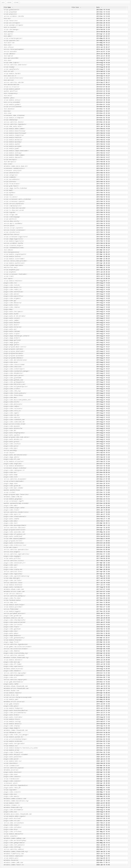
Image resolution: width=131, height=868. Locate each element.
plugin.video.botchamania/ (14, 810)
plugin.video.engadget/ (12, 556)
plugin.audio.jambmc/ (12, 320)
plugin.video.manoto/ (12, 796)
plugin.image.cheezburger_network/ (17, 336)
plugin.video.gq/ (10, 301)
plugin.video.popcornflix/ (14, 296)
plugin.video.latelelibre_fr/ (15, 563)
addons (9, 2)
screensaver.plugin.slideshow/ (15, 468)
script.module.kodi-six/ (13, 761)
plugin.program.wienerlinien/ (15, 530)
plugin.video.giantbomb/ (13, 378)
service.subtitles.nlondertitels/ (16, 512)
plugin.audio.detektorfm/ (13, 428)
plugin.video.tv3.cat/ (12, 821)
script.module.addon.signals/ (15, 816)
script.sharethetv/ (11, 763)
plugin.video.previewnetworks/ (15, 713)
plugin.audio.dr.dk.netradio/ (15, 316)
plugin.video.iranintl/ (12, 792)
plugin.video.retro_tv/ (12, 411)
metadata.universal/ (11, 770)
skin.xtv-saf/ (9, 71)
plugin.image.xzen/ (11, 483)
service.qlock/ (9, 226)
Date (98, 7)
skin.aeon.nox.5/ (10, 76)
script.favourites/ (11, 21)
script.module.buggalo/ (12, 611)
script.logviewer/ (10, 790)
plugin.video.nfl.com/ (12, 459)
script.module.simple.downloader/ (16, 151)
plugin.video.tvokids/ (12, 285)
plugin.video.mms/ (10, 397)
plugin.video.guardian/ (12, 629)
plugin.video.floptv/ (12, 627)
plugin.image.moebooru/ (12, 635)
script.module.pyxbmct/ (12, 104)
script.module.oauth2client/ (14, 263)
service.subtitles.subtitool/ (15, 528)
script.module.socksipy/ (13, 153)
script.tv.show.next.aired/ (14, 210)
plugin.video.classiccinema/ (14, 364)
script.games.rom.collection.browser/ (18, 647)
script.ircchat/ (10, 492)
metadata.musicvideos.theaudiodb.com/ (18, 814)
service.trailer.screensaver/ (15, 230)
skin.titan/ (8, 164)
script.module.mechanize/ (13, 140)
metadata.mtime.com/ (11, 695)
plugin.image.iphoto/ (12, 457)
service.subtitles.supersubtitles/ (17, 554)
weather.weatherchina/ (12, 490)
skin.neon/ (8, 60)
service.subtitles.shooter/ (14, 122)
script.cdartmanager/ (12, 29)
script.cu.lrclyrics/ (12, 87)
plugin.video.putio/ (11, 446)
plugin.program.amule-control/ (15, 347)
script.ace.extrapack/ (12, 23)
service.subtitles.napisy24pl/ (15, 673)
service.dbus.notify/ (12, 221)
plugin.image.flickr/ (12, 642)
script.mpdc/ (8, 190)
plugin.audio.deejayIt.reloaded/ (16, 754)
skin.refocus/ (9, 47)
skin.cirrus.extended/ (12, 102)
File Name (7, 7)
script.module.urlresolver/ (14, 461)
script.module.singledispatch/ (15, 254)
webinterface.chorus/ (12, 234)
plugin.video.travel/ (12, 510)
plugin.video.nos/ (10, 794)
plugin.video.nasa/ (11, 774)
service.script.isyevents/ (14, 228)
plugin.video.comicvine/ (13, 367)
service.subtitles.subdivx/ (14, 849)
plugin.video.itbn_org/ (12, 391)
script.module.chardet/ (12, 74)
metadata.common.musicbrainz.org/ (16, 801)
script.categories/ (11, 175)
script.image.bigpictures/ (14, 239)
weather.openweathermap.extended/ (16, 503)
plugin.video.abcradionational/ (15, 360)
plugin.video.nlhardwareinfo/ (15, 620)
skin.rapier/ (8, 278)
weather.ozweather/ (11, 836)
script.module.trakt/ (12, 803)
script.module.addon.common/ (14, 129)
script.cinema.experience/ (14, 265)
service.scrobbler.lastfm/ (14, 243)
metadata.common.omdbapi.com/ (15, 838)
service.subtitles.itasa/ (13, 583)
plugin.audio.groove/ (12, 442)
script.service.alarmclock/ (14, 204)
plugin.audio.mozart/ (12, 325)
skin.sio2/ (8, 45)
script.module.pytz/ (11, 858)
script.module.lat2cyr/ (12, 100)
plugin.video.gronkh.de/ (13, 616)
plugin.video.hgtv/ (11, 448)
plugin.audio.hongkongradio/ (14, 433)
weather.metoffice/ (11, 91)
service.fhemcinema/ (11, 609)
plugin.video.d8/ (10, 431)
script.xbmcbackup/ (11, 120)
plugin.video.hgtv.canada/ (14, 488)
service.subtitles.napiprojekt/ (15, 680)
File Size (75, 7)
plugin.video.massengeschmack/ (15, 525)
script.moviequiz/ (10, 159)
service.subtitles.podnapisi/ (15, 596)
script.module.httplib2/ (13, 640)
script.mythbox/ (10, 193)
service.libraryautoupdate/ (14, 49)
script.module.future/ (12, 719)
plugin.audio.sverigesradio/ (14, 743)
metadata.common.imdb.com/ (14, 862)
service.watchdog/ (10, 450)
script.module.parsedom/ (13, 146)
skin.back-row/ (9, 43)
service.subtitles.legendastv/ (15, 124)
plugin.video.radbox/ (12, 406)
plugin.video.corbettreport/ (14, 369)
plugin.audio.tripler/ (12, 334)
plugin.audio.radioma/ (12, 331)
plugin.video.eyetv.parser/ (14, 375)
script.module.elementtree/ (14, 135)
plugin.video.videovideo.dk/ (14, 422)
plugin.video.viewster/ (12, 781)
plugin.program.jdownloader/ (14, 351)
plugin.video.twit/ (11, 523)
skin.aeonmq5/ (9, 32)
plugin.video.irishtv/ (12, 389)
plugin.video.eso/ (10, 567)
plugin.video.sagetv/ (12, 413)
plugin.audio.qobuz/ (11, 633)
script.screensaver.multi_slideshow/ (17, 199)
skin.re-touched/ (10, 27)
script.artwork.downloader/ (14, 481)
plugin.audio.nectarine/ (13, 327)
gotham (16, 2)
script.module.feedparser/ (14, 708)
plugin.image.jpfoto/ (12, 345)
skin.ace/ (7, 18)
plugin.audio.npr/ (10, 329)
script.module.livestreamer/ (14, 259)
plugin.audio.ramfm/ (11, 684)
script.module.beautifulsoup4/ (15, 133)
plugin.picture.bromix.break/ (15, 424)
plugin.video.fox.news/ (12, 598)
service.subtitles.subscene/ (14, 655)
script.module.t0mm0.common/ (14, 155)
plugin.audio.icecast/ (12, 318)
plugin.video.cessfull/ (12, 444)
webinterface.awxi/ (11, 267)
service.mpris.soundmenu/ (13, 223)
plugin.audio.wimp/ (11, 475)
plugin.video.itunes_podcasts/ (15, 393)
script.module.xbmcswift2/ (14, 834)
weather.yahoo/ (9, 98)
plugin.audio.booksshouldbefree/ (16, 710)
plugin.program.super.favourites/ (16, 494)
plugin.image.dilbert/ (12, 338)
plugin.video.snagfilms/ (13, 464)
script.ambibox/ (10, 54)
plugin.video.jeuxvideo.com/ (14, 532)
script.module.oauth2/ (12, 144)
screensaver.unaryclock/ (13, 170)
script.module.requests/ (13, 693)
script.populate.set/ (12, 41)
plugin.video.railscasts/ (13, 408)
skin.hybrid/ (8, 56)
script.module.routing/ (12, 721)
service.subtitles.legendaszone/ (16, 644)
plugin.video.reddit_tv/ (13, 289)
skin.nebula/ (8, 250)
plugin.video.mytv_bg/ (12, 662)
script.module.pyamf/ (12, 148)
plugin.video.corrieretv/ (13, 624)
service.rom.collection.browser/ (16, 649)
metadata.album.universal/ (14, 669)
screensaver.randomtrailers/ (14, 168)
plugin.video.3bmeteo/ (12, 651)
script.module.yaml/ (11, 699)
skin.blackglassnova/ (12, 252)
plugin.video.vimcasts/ (12, 776)
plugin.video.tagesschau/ (13, 574)
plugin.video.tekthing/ (12, 847)
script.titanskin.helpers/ (14, 245)
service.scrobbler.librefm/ (14, 16)
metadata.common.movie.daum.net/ (16, 166)
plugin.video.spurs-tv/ (12, 514)
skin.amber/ (8, 36)
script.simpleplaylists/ (13, 206)
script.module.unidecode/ (13, 741)
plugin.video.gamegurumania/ (14, 843)
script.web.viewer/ (11, 547)
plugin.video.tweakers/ (12, 671)
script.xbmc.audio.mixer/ (13, 126)
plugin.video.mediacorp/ (13, 303)
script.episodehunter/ (12, 179)
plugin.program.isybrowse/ (14, 349)
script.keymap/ (9, 67)
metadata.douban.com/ (12, 691)
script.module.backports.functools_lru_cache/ (21, 748)
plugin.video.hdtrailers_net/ (15, 384)
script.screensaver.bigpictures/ (16, 237)
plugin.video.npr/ (10, 472)
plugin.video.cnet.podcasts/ (14, 845)
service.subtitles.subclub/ (14, 82)
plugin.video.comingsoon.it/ (14, 470)
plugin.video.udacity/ (12, 417)
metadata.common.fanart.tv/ (14, 865)
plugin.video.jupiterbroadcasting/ (17, 576)
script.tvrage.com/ (11, 215)
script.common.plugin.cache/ (14, 508)
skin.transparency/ (11, 93)
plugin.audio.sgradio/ (12, 435)
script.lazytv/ (9, 453)
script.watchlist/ (10, 219)
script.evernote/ (10, 182)
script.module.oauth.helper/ (14, 605)
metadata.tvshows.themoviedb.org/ (16, 658)
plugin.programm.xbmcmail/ (14, 358)
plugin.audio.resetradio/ (13, 717)
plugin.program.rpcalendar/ (14, 356)
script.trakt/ (9, 276)
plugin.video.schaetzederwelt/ (15, 516)
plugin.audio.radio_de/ (12, 788)
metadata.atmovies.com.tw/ (14, 618)
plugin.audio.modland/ (12, 323)
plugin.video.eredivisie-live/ (15, 545)
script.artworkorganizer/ (13, 38)
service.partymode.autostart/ (15, 613)
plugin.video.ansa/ (11, 362)
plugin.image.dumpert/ (12, 728)
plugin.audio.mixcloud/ (12, 818)
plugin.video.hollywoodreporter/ (16, 387)
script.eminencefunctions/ (14, 78)
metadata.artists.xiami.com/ (14, 591)
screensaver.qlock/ (11, 783)
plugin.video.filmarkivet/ (14, 752)
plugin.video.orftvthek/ (13, 832)
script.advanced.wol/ (12, 173)
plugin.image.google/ (12, 342)
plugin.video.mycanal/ (12, 426)
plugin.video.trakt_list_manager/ (16, 735)
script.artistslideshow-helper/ (15, 739)
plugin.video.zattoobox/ (13, 827)
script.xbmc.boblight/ (12, 578)
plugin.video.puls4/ (11, 759)
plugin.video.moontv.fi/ (13, 287)
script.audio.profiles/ (12, 558)
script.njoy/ (8, 195)
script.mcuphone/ (10, 272)
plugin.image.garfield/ (12, 340)
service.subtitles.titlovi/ (14, 561)
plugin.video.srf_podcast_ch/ (15, 534)
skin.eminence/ (9, 109)
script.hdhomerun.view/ (12, 732)
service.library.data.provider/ (15, 261)
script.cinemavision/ (12, 766)
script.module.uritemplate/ (14, 118)
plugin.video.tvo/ (10, 283)
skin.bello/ (8, 96)
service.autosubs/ (10, 51)
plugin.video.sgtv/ (11, 565)
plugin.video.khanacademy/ (14, 395)
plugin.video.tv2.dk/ (12, 415)
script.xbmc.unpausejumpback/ (15, 539)
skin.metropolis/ (10, 162)
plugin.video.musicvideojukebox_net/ (17, 400)
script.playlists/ (10, 14)
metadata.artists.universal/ (14, 702)
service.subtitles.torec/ (13, 572)
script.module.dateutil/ (13, 724)
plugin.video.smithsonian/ (14, 292)
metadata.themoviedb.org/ (13, 807)
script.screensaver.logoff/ (14, 501)
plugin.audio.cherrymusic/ (14, 312)
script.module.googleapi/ (13, 499)
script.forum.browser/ (12, 184)
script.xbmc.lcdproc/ (12, 63)
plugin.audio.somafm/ (12, 519)
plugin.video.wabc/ (11, 505)
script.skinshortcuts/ (12, 232)
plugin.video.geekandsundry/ (14, 638)
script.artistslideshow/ (13, 107)
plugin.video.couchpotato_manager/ (17, 371)
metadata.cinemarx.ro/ (12, 805)
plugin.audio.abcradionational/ (15, 455)
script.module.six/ (11, 746)
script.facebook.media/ (12, 600)
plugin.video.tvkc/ (11, 631)
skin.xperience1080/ (11, 58)
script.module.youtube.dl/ (14, 737)
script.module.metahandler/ (14, 466)
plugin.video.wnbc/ (11, 521)
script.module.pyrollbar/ (13, 607)
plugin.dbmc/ (8, 309)
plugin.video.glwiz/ (11, 706)
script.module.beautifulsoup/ (15, 131)
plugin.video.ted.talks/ (13, 580)
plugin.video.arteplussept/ (14, 675)
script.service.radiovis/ (13, 594)
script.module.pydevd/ (12, 89)
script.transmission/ (12, 779)
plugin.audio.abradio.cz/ (13, 439)
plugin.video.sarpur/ (12, 825)
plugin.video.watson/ (12, 294)
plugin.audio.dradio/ (12, 715)
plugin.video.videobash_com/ (14, 420)
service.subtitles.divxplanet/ (15, 479)
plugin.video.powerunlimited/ (15, 622)
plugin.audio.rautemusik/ (13, 587)
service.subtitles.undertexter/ (15, 65)
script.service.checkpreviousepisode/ (18, 697)
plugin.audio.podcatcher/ (13, 757)
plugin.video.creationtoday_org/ (16, 653)
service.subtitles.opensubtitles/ (16, 549)
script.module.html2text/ (13, 281)
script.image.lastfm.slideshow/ (15, 188)
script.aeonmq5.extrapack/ (14, 25)
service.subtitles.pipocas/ (14, 768)
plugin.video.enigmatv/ (12, 298)
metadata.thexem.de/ (11, 860)
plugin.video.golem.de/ (12, 486)
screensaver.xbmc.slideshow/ (14, 115)
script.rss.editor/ (11, 197)
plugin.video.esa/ (10, 812)
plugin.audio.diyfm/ (11, 314)
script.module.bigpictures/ (14, 241)
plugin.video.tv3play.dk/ (13, 569)
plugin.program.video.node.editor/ (17, 437)
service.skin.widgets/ (12, 552)
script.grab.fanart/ (11, 186)
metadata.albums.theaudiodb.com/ (16, 686)
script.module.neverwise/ (13, 585)
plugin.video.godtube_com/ (14, 380)
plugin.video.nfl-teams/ (13, 664)
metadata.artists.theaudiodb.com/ (16, 688)
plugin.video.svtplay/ (12, 726)
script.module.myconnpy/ (13, 142)
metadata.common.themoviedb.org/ (16, 851)
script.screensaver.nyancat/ (14, 201)
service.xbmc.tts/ (10, 602)
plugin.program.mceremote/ (14, 353)
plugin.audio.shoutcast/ (13, 772)
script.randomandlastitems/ (14, 248)
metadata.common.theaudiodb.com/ (16, 730)
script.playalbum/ (10, 12)
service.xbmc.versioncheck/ (14, 823)
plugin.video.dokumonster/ (14, 373)
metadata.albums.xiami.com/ (14, 589)
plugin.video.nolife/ (12, 402)
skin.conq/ (8, 113)
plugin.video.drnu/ (11, 829)
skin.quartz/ (8, 34)
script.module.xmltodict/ (13, 660)
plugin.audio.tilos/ (11, 305)
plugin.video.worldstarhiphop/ (15, 840)
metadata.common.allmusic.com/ (15, 799)
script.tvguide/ (10, 212)
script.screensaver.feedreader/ (15, 274)
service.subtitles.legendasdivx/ (16, 785)
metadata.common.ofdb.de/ (13, 497)
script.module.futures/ (12, 256)
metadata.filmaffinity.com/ (14, 854)
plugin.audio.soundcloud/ (13, 536)
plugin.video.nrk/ (10, 677)
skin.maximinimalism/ (12, 85)
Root (3, 2)
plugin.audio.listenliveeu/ (14, 543)
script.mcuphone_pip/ (12, 270)
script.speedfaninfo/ (12, 69)
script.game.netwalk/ (12, 704)
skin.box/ (7, 111)
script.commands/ (10, 177)
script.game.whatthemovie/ (14, 682)
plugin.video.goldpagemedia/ (14, 382)
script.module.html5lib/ (13, 137)
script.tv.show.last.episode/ (15, 208)
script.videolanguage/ (12, 217)
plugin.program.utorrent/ (13, 541)
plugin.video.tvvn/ (11, 477)
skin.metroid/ (9, 80)
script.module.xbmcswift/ (13, 157)
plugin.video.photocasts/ (13, 404)
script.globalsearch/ (12, 10)
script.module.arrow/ (12, 750)
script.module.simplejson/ (14, 856)
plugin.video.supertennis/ (14, 666)
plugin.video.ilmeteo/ (12, 307)
